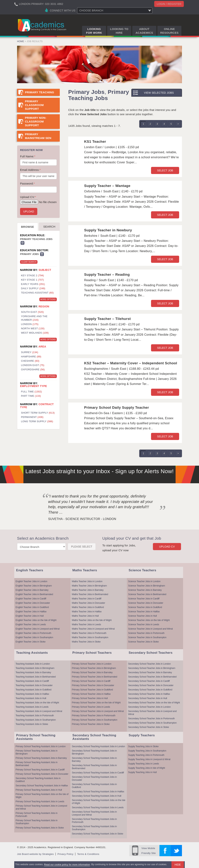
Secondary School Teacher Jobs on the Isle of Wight (154, 703)
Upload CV (167, 547)
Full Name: (28, 156)
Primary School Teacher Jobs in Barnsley (92, 672)
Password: (27, 183)
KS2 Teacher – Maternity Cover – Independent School (131, 363)
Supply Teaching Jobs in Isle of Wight (147, 768)
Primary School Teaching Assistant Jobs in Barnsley (41, 758)
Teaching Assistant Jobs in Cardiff (32, 681)
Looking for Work (94, 31)
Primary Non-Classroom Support (36, 121)
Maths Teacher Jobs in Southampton (90, 637)
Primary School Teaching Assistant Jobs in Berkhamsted (37, 764)
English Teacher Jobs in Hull (30, 616)
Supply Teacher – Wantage (107, 186)
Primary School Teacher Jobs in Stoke (91, 724)
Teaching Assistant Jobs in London (33, 664)
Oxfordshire (33, 369)
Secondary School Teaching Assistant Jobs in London (98, 746)
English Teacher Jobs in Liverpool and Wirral (37, 629)
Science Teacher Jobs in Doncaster (146, 603)
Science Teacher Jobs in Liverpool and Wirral (150, 629)
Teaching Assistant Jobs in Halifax (32, 694)
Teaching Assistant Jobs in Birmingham (35, 668)
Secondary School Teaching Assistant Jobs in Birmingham (94, 752)
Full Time (31, 392)
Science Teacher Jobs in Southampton (147, 637)
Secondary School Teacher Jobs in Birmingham (152, 668)
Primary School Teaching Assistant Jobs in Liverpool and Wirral (41, 807)
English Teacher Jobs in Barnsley (32, 590)
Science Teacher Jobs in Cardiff (144, 599)
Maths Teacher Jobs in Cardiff (86, 599)
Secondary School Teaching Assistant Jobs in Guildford (38, 780)
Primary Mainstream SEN (38, 136)
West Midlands (35, 333)
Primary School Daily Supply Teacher (117, 407)
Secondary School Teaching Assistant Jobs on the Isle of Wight (98, 802)
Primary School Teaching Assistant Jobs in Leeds (40, 801)
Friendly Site (149, 850)
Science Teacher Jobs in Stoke (143, 642)
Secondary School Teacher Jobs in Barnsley (150, 672)
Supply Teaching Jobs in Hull (142, 772)
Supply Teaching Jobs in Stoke (143, 746)
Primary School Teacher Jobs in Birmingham (94, 668)
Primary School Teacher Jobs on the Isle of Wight (96, 703)
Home (21, 41)
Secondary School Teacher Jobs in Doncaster (151, 685)
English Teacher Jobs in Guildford (32, 607)
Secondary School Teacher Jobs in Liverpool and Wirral (152, 713)
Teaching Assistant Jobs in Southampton (36, 720)
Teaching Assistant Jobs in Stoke (32, 724)
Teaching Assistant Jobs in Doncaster (34, 685)
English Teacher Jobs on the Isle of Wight (36, 620)
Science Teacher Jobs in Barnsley (145, 590)
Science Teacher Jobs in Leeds (144, 624)
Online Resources (169, 31)
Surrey (30, 352)
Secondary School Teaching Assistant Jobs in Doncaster (94, 778)
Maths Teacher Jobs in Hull (85, 616)
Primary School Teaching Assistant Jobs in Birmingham (37, 752)
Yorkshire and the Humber (34, 318)
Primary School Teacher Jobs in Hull (90, 698)
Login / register (169, 4)
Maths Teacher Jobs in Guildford (88, 607)
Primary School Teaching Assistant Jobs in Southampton (37, 822)
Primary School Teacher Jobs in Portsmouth (94, 715)
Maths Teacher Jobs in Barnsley (88, 590)
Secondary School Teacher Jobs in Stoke (149, 727)
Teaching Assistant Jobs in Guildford (33, 690)
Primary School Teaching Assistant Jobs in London (41, 746)
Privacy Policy (65, 854)
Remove (22, 243)
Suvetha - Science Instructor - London (82, 519)
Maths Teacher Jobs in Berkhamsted (90, 594)
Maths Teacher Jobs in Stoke (86, 642)
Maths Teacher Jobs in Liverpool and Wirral (93, 629)
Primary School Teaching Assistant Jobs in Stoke (40, 828)
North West (33, 328)
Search (49, 227)
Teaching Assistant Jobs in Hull (31, 698)
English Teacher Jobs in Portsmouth (33, 633)
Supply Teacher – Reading (107, 275)
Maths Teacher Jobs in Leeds (86, 624)
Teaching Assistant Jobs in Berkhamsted (36, 677)
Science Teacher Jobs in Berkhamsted (147, 594)
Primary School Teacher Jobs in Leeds (91, 707)
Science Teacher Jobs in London (144, 581)
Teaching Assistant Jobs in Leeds (32, 707)
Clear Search (29, 262)
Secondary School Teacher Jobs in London (149, 664)
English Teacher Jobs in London (31, 581)
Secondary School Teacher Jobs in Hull (148, 698)
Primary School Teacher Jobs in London (92, 664)
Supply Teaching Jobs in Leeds (144, 764)
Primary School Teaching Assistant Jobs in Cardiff (40, 770)
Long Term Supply (37, 421)
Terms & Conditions (88, 854)
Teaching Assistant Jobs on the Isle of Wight (37, 703)
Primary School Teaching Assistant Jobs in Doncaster (42, 774)
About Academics (144, 31)
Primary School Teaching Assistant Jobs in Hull (39, 790)
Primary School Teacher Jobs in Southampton (95, 720)
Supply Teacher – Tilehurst (107, 319)
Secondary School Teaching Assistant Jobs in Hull (96, 796)
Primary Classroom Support (34, 105)
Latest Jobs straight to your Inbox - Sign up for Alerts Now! (99, 471)
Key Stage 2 (32, 275)
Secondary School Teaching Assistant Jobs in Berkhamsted (94, 767)
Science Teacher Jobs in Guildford (145, 607)
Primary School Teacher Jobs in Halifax (91, 694)
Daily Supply (33, 288)
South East (32, 312)
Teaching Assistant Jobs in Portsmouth (35, 715)
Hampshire (31, 357)
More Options (48, 299)
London (30, 324)
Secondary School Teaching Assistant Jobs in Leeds (98, 807)
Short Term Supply (38, 413)
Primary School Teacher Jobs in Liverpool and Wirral (98, 711)
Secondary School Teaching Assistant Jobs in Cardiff (98, 773)
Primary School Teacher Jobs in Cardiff (91, 681)
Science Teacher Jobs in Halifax (144, 611)
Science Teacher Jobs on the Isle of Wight (149, 620)
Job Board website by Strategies (35, 854)
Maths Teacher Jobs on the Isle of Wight (92, 620)
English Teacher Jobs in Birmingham (34, 586)
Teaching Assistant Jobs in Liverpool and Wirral (39, 711)
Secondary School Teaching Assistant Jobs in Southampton (94, 828)
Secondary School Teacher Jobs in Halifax (149, 694)
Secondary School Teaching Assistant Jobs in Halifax (42, 785)
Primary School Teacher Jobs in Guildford (92, 690)
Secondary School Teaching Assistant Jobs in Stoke (97, 834)
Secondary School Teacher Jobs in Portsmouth (151, 718)
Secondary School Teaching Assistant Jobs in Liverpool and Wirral (94, 813)
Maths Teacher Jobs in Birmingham (89, 586)
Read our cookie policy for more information (67, 865)
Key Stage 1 (32, 280)
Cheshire (30, 361)
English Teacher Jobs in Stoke (30, 642)
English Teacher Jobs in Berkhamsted (34, 594)
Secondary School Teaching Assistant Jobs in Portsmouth (94, 821)
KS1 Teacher (95, 142)
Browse (27, 227)
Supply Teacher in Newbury (108, 230)
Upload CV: (28, 197)
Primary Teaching (40, 92)
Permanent (32, 417)
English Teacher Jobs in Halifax (31, 611)
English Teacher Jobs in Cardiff (31, 599)
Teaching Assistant (37, 293)
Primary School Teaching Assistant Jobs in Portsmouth (37, 815)
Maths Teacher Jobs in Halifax (87, 611)
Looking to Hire (119, 31)
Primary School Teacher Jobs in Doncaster (93, 685)
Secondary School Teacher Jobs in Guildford (150, 690)
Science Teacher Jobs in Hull (143, 616)
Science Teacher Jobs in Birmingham (147, 586)
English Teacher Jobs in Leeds (31, 624)
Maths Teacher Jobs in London (87, 581)
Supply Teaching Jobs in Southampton (147, 751)
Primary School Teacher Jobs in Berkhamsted (94, 677)
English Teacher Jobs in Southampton (34, 637)
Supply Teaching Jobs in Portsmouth (146, 755)
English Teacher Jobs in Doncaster (33, 603)
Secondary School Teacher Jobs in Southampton (152, 723)
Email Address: (30, 170)
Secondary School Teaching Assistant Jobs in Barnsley (94, 759)
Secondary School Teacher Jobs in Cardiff (149, 681)
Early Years (33, 284)
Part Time (31, 396)
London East (33, 365)
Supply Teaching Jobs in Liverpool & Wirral (149, 759)
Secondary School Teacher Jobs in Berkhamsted (152, 677)
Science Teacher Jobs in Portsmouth (146, 633)
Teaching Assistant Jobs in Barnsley (33, 672)
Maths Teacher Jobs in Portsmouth (89, 633)
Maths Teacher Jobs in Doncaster (88, 603)
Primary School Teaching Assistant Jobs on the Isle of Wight (42, 796)
